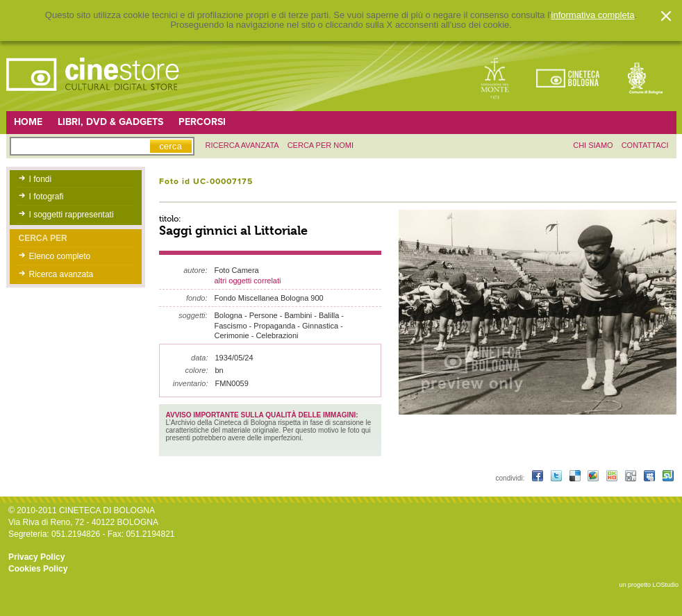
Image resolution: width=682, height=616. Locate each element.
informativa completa (593, 15)
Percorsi (202, 122)
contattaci (645, 145)
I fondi (41, 179)
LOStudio (665, 585)
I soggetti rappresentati (72, 215)
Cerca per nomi (321, 145)
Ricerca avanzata (61, 274)
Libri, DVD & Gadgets (110, 122)
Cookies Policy (38, 569)
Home (28, 122)
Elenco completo (60, 256)
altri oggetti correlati (248, 281)
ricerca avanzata (242, 145)
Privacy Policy (36, 557)
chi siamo (593, 145)
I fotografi (47, 197)
